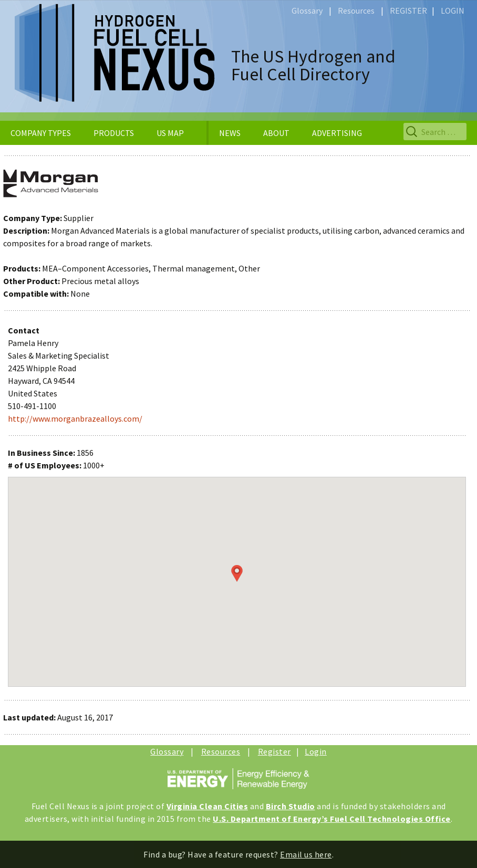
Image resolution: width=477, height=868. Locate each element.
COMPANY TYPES (41, 133)
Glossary (307, 11)
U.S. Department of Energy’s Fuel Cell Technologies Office (332, 819)
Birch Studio (291, 806)
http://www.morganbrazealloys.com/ (75, 419)
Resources (356, 11)
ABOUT (276, 133)
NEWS (230, 133)
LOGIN (453, 11)
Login (316, 751)
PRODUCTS (114, 133)
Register (274, 751)
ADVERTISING (337, 133)
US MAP (170, 133)
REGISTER (408, 11)
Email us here (306, 854)
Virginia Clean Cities (208, 806)
